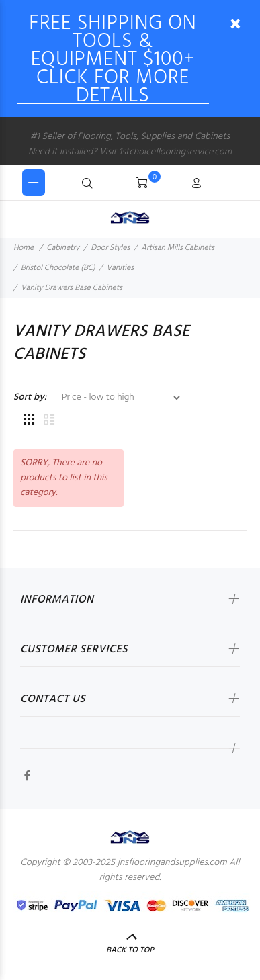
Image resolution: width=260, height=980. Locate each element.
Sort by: (30, 398)
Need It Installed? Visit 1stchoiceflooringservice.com (130, 152)
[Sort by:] (116, 398)
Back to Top (130, 950)
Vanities (121, 268)
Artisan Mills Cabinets (178, 248)
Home (24, 248)
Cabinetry (63, 248)
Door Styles (110, 248)
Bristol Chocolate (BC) (58, 268)
